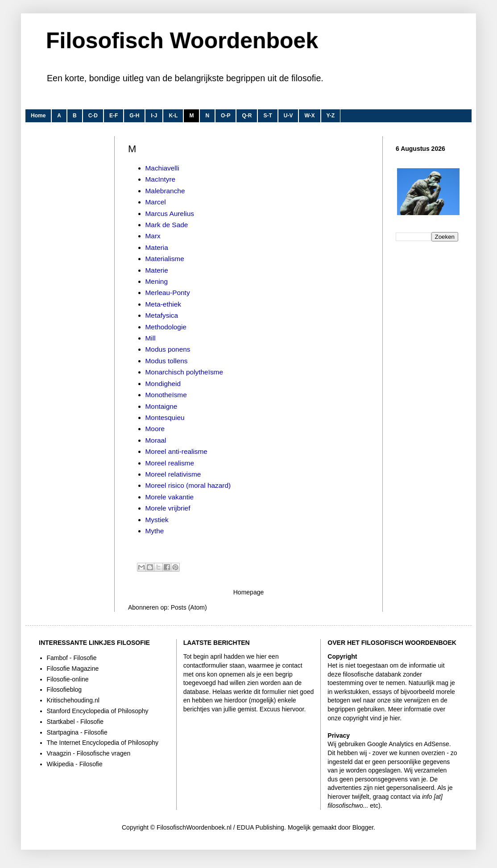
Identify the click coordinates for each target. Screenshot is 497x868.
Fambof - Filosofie (72, 658)
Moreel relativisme (173, 474)
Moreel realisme (170, 463)
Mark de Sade (167, 225)
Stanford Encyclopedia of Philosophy (98, 711)
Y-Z (331, 116)
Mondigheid (163, 384)
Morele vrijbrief (168, 508)
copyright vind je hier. (373, 718)
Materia (157, 247)
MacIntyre (161, 179)
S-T (267, 116)
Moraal (156, 440)
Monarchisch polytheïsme (184, 372)
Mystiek (157, 520)
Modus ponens (168, 349)
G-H (134, 116)
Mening (157, 281)
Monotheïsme (166, 395)
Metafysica (162, 315)
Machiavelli (162, 168)
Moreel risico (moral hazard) (188, 485)
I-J (154, 116)
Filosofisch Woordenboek (182, 41)
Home (38, 116)
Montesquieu (165, 417)
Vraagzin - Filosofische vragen (89, 753)
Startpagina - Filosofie (77, 732)
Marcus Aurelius (170, 214)
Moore (155, 429)
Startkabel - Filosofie (75, 722)
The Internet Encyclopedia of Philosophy (103, 743)
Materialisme (165, 259)
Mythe (155, 531)
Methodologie (166, 327)
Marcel (156, 202)
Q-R (247, 116)
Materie (157, 270)
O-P (226, 116)
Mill (151, 338)
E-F (114, 116)
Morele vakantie (170, 497)
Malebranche (165, 191)
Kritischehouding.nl (73, 700)
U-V (288, 116)
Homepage (249, 592)
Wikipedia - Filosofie (75, 764)
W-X (309, 116)
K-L (173, 116)
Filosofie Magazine (73, 669)
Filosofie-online (68, 679)
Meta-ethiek (163, 304)
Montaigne (162, 406)
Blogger (363, 827)
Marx (153, 236)
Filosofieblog (64, 689)
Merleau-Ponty (168, 293)
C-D (93, 116)
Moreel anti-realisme (176, 451)
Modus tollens (167, 361)
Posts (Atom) (189, 607)
